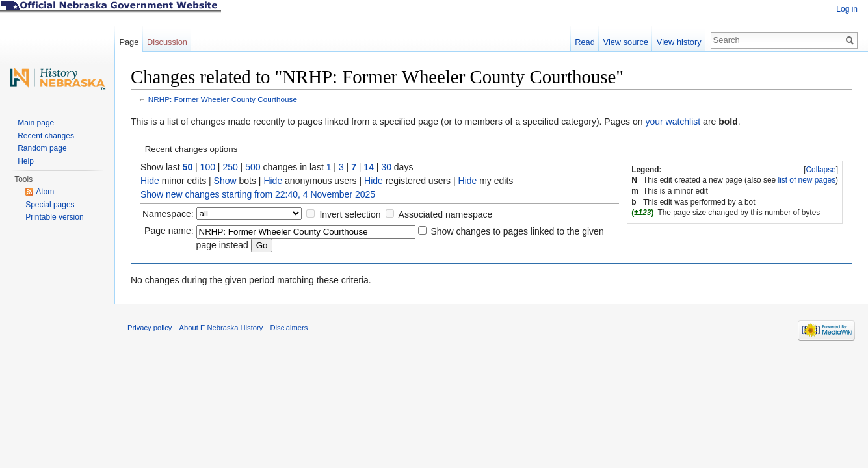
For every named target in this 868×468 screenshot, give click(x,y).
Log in (847, 9)
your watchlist (673, 122)
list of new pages (807, 180)
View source (626, 42)
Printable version (54, 217)
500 (253, 167)
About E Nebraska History (221, 328)
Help (26, 161)
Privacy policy (150, 328)
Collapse (821, 170)
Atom (45, 192)
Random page (42, 148)
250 (230, 167)
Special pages (50, 205)
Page (129, 42)
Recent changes (46, 136)
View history (679, 42)
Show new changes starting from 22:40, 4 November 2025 (258, 194)
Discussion (167, 42)
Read (585, 42)
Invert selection (350, 214)
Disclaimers (289, 328)
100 (208, 167)
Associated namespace (446, 214)
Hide (150, 181)
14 (369, 167)
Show (225, 181)
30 (386, 167)
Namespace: (168, 214)
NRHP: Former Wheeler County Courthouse (223, 99)
